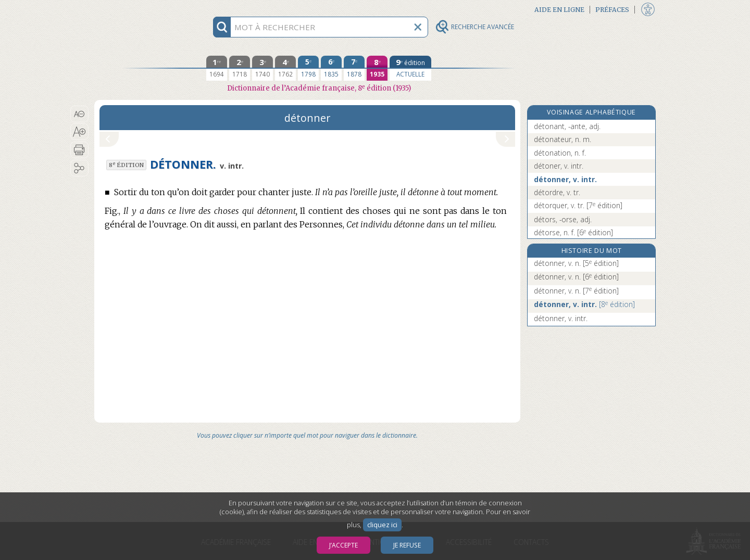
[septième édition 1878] (354, 68)
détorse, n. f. (573, 232)
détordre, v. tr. (557, 192)
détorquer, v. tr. (578, 205)
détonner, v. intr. (565, 179)
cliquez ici (382, 525)
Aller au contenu (135, 9)
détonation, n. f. (560, 153)
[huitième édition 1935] (377, 68)
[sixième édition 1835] (331, 68)
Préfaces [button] (612, 10)
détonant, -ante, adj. (567, 126)
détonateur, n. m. (562, 139)
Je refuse (407, 545)
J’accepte (343, 545)
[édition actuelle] (410, 68)
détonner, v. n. (576, 263)
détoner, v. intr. (559, 166)
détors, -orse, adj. (563, 219)
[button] (79, 114)
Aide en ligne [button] (559, 10)
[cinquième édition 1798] (308, 68)
